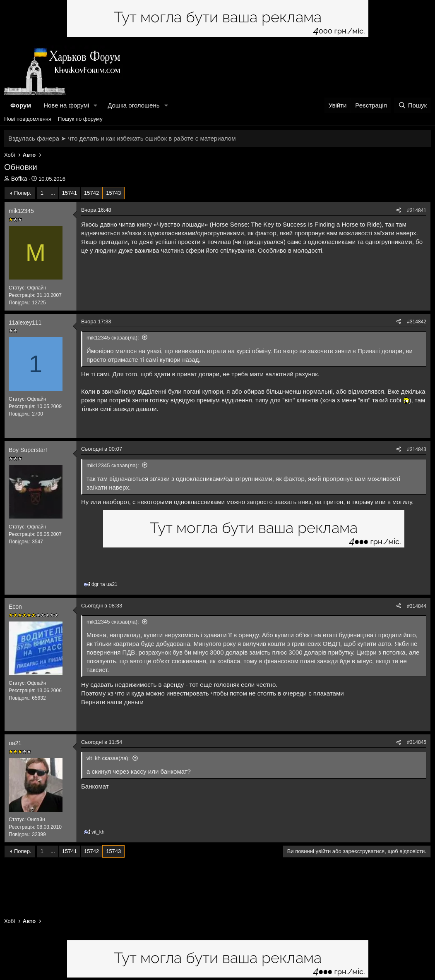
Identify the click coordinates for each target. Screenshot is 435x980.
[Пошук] (412, 105)
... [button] (53, 193)
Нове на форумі (66, 105)
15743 (113, 193)
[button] (96, 105)
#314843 (417, 449)
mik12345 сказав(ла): (113, 338)
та (105, 584)
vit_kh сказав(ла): (108, 758)
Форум (21, 105)
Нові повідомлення (28, 119)
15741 (70, 193)
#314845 (417, 742)
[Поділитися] (399, 211)
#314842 (417, 322)
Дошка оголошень (133, 105)
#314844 (417, 606)
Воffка (19, 179)
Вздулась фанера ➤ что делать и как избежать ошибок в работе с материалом (122, 138)
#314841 (417, 210)
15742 (91, 193)
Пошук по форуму (80, 119)
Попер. (23, 193)
